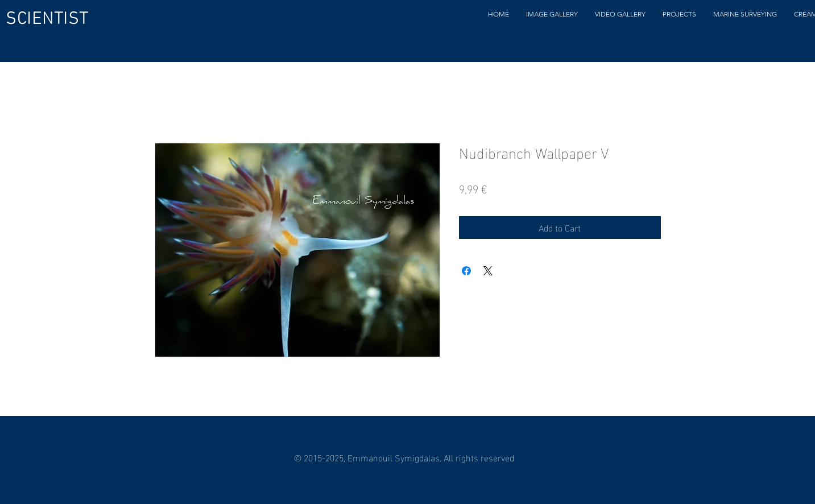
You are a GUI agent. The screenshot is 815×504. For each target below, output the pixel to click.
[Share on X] (488, 271)
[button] (552, 14)
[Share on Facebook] (466, 271)
